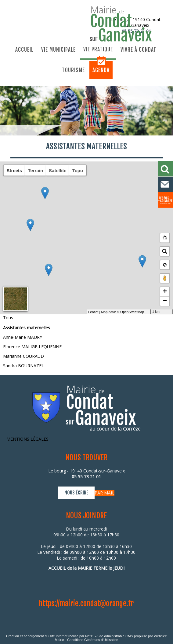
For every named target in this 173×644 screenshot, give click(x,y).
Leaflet (93, 312)
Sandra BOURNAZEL (23, 366)
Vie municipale (58, 50)
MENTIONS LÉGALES (27, 439)
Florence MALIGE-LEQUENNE (32, 347)
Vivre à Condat (139, 50)
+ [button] (165, 292)
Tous (8, 318)
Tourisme (73, 70)
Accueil (24, 50)
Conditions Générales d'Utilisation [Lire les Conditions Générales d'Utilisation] (93, 640)
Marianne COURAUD (23, 356)
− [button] (165, 301)
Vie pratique (98, 49)
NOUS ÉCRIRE (76, 493)
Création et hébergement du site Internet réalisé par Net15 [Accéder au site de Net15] (50, 636)
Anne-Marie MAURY (23, 337)
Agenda (101, 70)
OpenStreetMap (132, 312)
